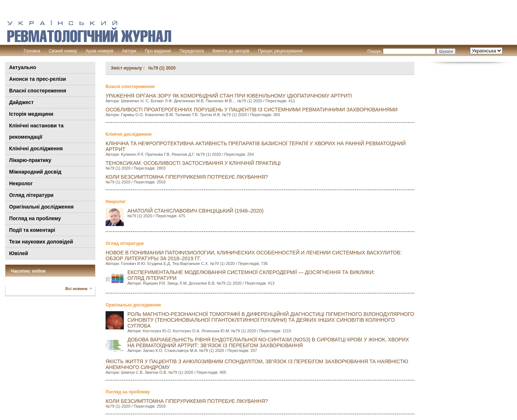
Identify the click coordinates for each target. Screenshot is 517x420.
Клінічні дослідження (36, 148)
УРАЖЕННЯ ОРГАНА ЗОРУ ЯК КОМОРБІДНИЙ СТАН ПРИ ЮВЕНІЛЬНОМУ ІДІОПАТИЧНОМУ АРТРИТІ (229, 96)
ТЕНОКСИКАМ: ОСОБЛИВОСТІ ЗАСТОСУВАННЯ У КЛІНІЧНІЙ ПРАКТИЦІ (193, 163)
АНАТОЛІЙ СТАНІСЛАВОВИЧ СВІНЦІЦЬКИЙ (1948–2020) (196, 211)
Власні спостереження (38, 91)
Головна (32, 51)
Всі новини (76, 289)
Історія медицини (31, 114)
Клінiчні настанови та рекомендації (36, 131)
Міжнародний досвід (35, 172)
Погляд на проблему (35, 218)
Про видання (158, 51)
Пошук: (375, 51)
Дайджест (21, 102)
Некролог (21, 183)
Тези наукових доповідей (41, 242)
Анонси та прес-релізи (38, 79)
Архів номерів (100, 51)
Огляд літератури (31, 195)
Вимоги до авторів (231, 51)
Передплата (192, 51)
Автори (129, 51)
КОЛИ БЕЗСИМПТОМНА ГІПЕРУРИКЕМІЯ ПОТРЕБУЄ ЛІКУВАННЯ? (187, 177)
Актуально (23, 67)
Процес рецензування (280, 51)
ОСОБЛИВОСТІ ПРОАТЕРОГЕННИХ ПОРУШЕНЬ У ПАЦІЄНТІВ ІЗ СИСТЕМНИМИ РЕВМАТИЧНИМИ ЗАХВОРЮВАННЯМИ (252, 110)
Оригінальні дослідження (41, 207)
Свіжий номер (63, 51)
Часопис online (28, 271)
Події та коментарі (32, 230)
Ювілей (19, 253)
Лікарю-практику (30, 160)
